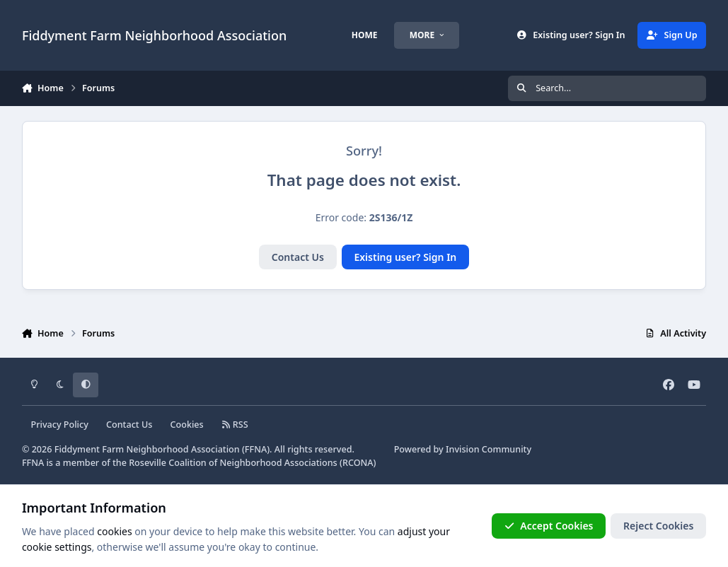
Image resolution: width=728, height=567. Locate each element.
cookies (114, 531)
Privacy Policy (59, 425)
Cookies (187, 425)
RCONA (358, 463)
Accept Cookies (549, 526)
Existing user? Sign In (405, 257)
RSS (235, 425)
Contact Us (298, 257)
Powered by (463, 449)
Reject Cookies (658, 526)
